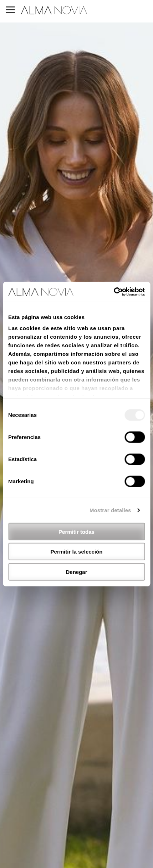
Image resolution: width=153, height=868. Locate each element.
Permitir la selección (77, 552)
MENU (10, 10)
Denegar (76, 572)
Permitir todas (76, 531)
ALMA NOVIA (55, 10)
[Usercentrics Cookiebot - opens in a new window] (114, 292)
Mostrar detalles (110, 510)
